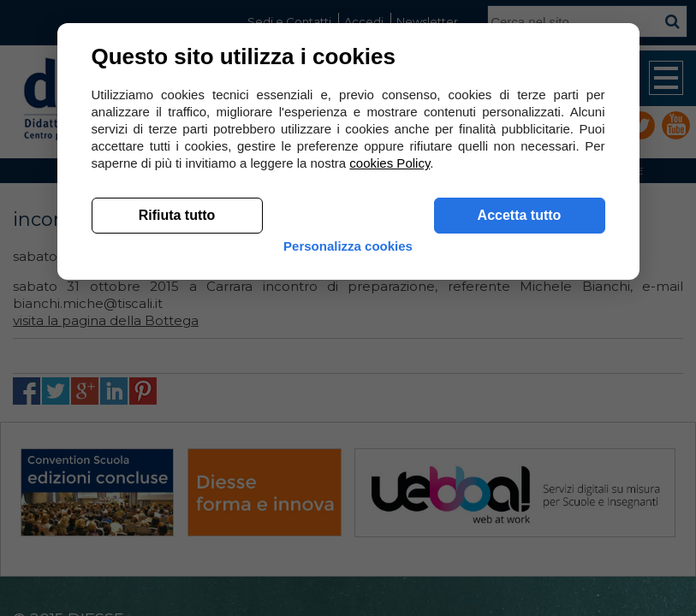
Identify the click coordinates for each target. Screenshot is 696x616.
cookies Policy (390, 163)
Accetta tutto (520, 215)
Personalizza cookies (348, 246)
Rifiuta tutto (177, 215)
